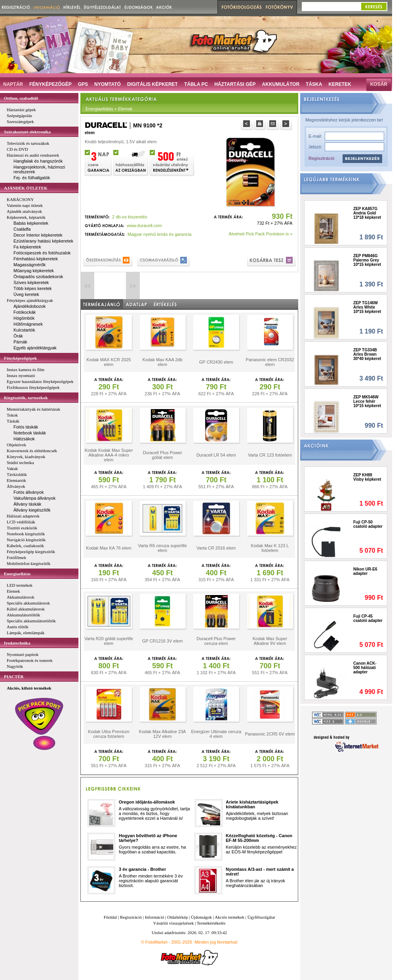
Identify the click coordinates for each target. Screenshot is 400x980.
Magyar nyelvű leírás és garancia (159, 234)
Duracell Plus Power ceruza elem (216, 641)
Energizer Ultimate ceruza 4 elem (216, 734)
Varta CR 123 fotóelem (270, 455)
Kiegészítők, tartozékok (26, 398)
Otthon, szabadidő (21, 98)
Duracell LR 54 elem (216, 455)
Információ (155, 917)
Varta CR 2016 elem (216, 548)
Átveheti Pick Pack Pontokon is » (261, 234)
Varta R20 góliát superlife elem (109, 641)
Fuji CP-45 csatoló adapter (368, 618)
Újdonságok (201, 917)
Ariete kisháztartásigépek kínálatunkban (252, 804)
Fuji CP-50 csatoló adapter (368, 524)
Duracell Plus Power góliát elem (163, 455)
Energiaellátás (17, 574)
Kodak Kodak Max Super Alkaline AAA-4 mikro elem (109, 455)
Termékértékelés (211, 923)
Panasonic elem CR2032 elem (270, 362)
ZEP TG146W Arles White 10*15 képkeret (367, 307)
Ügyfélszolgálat (261, 917)
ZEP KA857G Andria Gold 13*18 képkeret (367, 213)
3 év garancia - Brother (142, 869)
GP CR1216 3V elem (163, 641)
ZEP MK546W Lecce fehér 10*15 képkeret (367, 401)
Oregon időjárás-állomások (147, 802)
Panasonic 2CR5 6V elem (270, 734)
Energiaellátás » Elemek (109, 109)
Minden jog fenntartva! (216, 942)
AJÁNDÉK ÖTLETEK (26, 188)
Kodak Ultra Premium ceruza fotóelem (109, 734)
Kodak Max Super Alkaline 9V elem (270, 641)
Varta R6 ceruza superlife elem (162, 548)
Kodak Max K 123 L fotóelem (270, 548)
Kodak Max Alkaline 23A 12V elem (163, 734)
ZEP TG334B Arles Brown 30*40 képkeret (367, 354)
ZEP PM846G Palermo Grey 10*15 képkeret (367, 260)
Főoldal (110, 917)
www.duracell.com (144, 226)
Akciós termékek (230, 917)
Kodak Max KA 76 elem (109, 548)
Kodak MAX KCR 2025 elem (109, 362)
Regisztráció (321, 158)
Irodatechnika (17, 643)
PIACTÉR (14, 677)
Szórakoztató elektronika (27, 132)
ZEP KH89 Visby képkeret (367, 477)
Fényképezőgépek (20, 358)
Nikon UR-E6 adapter (365, 571)
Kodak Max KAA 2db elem (163, 362)
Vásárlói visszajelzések (173, 923)
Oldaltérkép (177, 917)
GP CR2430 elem (216, 362)
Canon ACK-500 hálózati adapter (365, 668)
